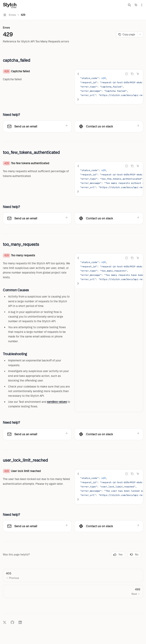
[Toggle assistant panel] (136, 5)
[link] (37, 126)
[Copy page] (127, 34)
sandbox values (57, 402)
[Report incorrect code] (127, 74)
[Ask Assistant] (138, 74)
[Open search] (129, 5)
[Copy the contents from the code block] (132, 74)
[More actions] (141, 5)
